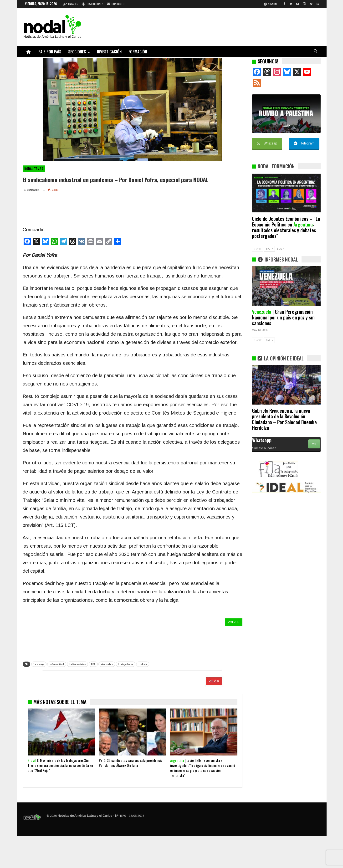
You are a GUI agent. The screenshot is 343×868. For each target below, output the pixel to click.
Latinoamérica (77, 664)
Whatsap (267, 143)
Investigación (109, 52)
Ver (314, 444)
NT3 (93, 664)
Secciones (77, 52)
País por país (50, 52)
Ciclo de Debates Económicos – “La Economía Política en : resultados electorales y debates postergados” (286, 227)
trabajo (143, 664)
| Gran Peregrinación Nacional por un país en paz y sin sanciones (283, 317)
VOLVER (234, 622)
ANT (258, 249)
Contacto (116, 4)
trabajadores (126, 664)
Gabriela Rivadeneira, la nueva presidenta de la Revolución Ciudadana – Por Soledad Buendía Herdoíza (284, 419)
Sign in (270, 4)
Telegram (304, 143)
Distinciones (93, 4)
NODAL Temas (34, 169)
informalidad (57, 664)
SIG (269, 249)
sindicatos (107, 664)
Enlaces (71, 4)
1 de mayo (39, 664)
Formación (138, 52)
